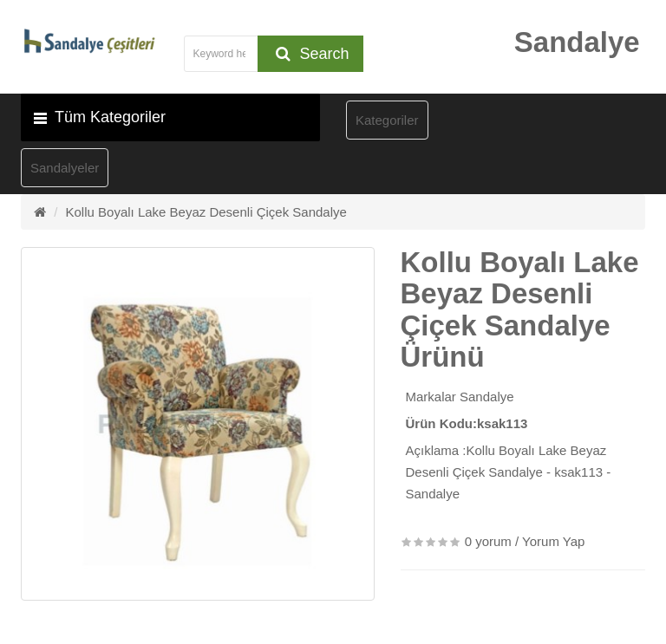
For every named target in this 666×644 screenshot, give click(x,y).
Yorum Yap (553, 541)
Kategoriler (387, 120)
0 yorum (488, 541)
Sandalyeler (65, 168)
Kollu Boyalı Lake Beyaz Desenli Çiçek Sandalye (206, 212)
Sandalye (487, 397)
